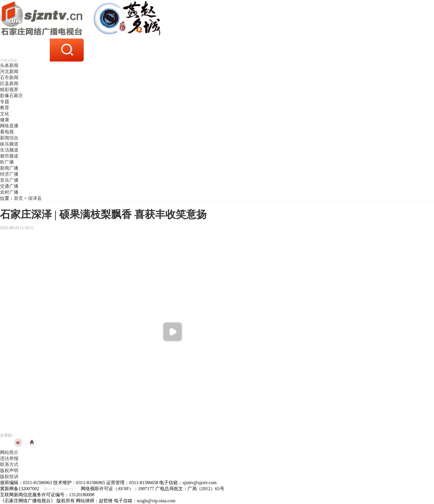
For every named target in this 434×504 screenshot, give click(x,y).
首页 (18, 198)
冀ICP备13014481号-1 (60, 489)
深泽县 (35, 198)
